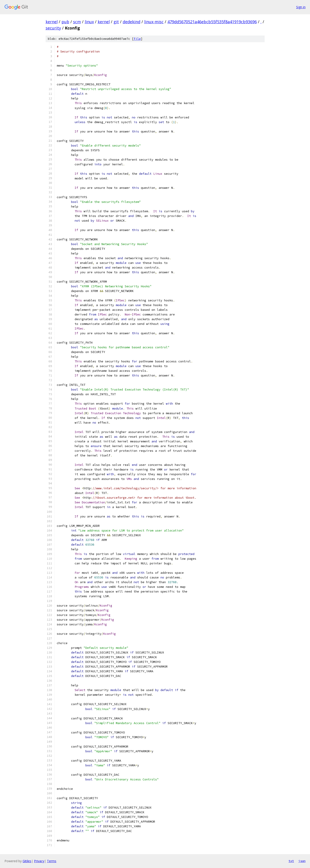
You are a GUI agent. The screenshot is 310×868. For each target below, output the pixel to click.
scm (77, 22)
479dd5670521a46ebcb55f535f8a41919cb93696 (212, 22)
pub (65, 22)
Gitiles (27, 861)
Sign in (301, 7)
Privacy (39, 861)
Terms (52, 861)
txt (291, 861)
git (116, 22)
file (137, 39)
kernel (52, 22)
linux (89, 22)
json (302, 861)
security (53, 28)
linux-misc (154, 22)
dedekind (132, 22)
